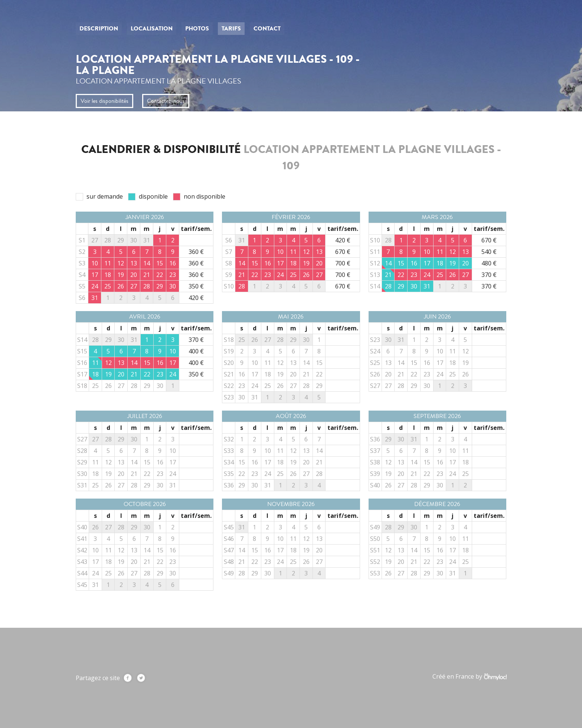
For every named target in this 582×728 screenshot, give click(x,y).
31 (427, 286)
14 (388, 263)
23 (160, 374)
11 (95, 363)
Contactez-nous (166, 101)
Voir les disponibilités (104, 101)
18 (440, 263)
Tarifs (231, 29)
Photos (197, 29)
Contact (267, 29)
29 (401, 286)
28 (388, 286)
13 (293, 363)
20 (465, 263)
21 (388, 275)
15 (401, 263)
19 (452, 263)
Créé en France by (469, 677)
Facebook (128, 678)
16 (414, 263)
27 (121, 386)
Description (99, 29)
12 (280, 363)
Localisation (152, 29)
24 (173, 374)
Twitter (141, 678)
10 (173, 351)
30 (414, 286)
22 (147, 374)
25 (95, 386)
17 (427, 263)
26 (108, 386)
